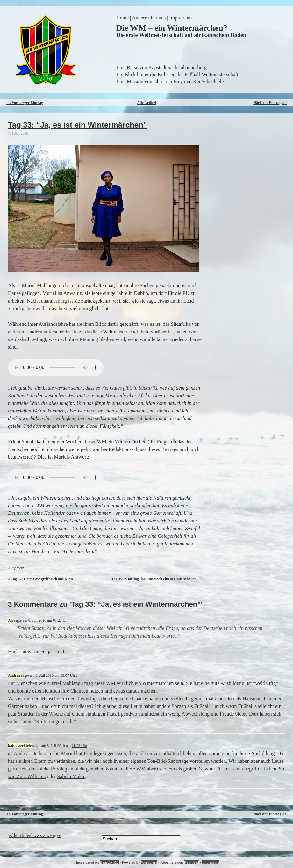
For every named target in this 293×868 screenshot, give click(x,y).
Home (122, 18)
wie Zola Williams (27, 776)
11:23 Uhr (79, 746)
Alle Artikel (146, 103)
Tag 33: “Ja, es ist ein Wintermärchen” (78, 125)
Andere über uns (149, 18)
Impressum (180, 18)
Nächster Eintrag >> (270, 103)
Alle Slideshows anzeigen (35, 835)
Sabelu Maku (71, 776)
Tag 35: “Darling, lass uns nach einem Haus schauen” (155, 579)
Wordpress (149, 862)
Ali (10, 620)
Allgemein (16, 568)
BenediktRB (109, 862)
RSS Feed (191, 862)
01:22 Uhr (61, 620)
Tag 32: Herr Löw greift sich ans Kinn (42, 579)
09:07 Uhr (68, 675)
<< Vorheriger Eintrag (25, 103)
